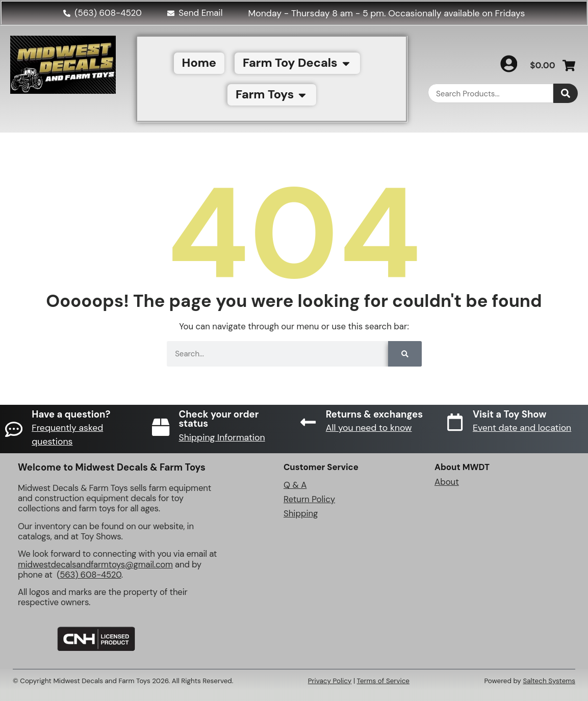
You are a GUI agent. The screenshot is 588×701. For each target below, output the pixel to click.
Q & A (295, 485)
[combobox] (491, 93)
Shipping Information (222, 437)
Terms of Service (383, 681)
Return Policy (309, 499)
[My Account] (508, 64)
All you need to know (369, 428)
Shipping (301, 513)
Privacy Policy (330, 681)
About (447, 482)
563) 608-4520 (91, 575)
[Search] (566, 93)
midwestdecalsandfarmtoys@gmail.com (95, 564)
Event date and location (522, 428)
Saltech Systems (549, 681)
